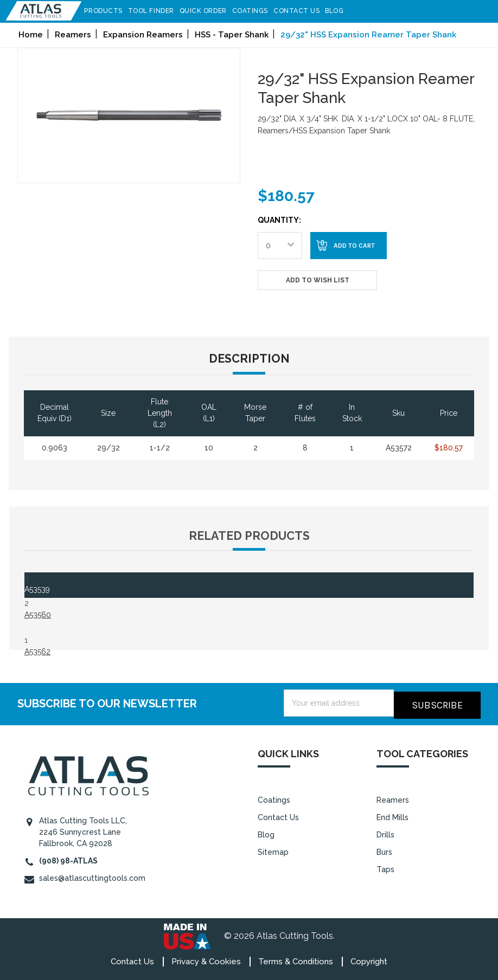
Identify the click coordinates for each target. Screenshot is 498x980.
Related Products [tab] (249, 536)
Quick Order (208, 11)
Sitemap (273, 850)
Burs (384, 850)
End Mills (392, 815)
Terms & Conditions (296, 959)
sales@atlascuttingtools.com (92, 876)
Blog (340, 11)
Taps (385, 867)
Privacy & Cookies (206, 959)
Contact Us (302, 11)
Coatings (255, 11)
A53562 (37, 652)
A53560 (38, 615)
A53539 (37, 589)
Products (108, 11)
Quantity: (279, 220)
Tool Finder (156, 11)
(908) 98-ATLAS (68, 859)
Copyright (369, 959)
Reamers (393, 798)
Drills (385, 833)
